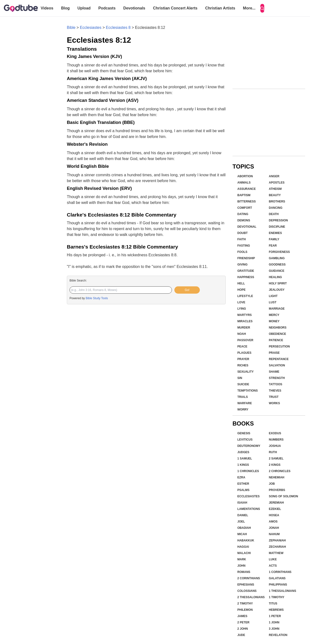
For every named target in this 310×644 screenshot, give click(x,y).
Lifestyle (245, 296)
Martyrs (244, 315)
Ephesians (246, 585)
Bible (71, 28)
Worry (243, 410)
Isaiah (242, 503)
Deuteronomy (249, 446)
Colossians (247, 591)
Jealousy (277, 290)
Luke (273, 559)
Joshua (275, 446)
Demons (244, 220)
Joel (241, 522)
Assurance (247, 189)
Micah (242, 534)
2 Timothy (245, 604)
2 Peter (243, 622)
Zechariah (277, 547)
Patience (276, 340)
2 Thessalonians (251, 597)
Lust (273, 302)
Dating (243, 214)
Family (274, 239)
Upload (84, 8)
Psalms (243, 490)
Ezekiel (275, 509)
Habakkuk (246, 540)
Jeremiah (276, 503)
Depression (278, 220)
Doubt (243, 233)
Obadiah (244, 528)
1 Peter (275, 616)
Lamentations (249, 509)
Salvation (277, 365)
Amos (273, 522)
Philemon (245, 610)
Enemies (275, 233)
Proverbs (277, 490)
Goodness (277, 265)
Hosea (274, 515)
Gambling (277, 258)
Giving (242, 265)
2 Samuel (276, 459)
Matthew (276, 553)
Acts (273, 566)
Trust (274, 397)
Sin (240, 378)
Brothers (277, 201)
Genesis (244, 433)
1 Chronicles (248, 471)
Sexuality (245, 372)
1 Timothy (277, 597)
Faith (242, 239)
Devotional (247, 227)
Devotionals (134, 8)
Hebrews (276, 610)
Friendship (246, 258)
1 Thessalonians (283, 591)
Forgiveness (279, 252)
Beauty (275, 195)
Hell (241, 283)
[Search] (262, 8)
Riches (243, 365)
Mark (242, 559)
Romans (244, 572)
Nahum (274, 534)
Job (272, 484)
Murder (244, 328)
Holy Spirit (278, 283)
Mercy (274, 315)
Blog (65, 8)
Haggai (243, 547)
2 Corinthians (249, 578)
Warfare (245, 403)
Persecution (279, 346)
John (241, 566)
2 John (243, 629)
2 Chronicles (280, 471)
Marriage (277, 309)
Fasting (244, 246)
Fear (273, 246)
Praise (274, 353)
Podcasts (107, 8)
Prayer (243, 359)
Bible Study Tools (97, 298)
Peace (242, 346)
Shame (274, 372)
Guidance (277, 271)
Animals (244, 183)
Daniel (243, 515)
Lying (242, 309)
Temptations (248, 391)
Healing (275, 277)
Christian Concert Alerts (175, 8)
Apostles (277, 183)
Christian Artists (220, 8)
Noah (242, 334)
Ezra (241, 477)
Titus (273, 604)
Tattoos (275, 384)
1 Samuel (245, 459)
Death (274, 214)
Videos (47, 8)
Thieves (275, 391)
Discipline (277, 227)
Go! (187, 290)
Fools (242, 252)
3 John (274, 629)
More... (249, 8)
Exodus (275, 433)
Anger (274, 176)
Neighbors (278, 328)
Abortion (245, 176)
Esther (243, 484)
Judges (243, 452)
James (242, 616)
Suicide (243, 384)
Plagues (244, 353)
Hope (241, 290)
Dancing (276, 208)
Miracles (245, 321)
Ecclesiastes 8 (118, 28)
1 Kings (243, 465)
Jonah (274, 528)
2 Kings (275, 465)
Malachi (244, 553)
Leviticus (245, 440)
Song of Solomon (283, 496)
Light (273, 296)
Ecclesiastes (91, 28)
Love (241, 302)
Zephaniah (277, 540)
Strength (277, 378)
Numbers (276, 440)
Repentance (279, 359)
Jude (241, 635)
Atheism (275, 189)
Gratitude (246, 271)
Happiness (246, 277)
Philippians (278, 585)
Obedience (277, 334)
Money (274, 321)
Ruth (273, 452)
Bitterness (247, 201)
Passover (245, 340)
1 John (274, 622)
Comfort (245, 208)
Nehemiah (277, 477)
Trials (243, 397)
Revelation (278, 635)
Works (274, 403)
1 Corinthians (280, 572)
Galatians (277, 578)
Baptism (244, 195)
